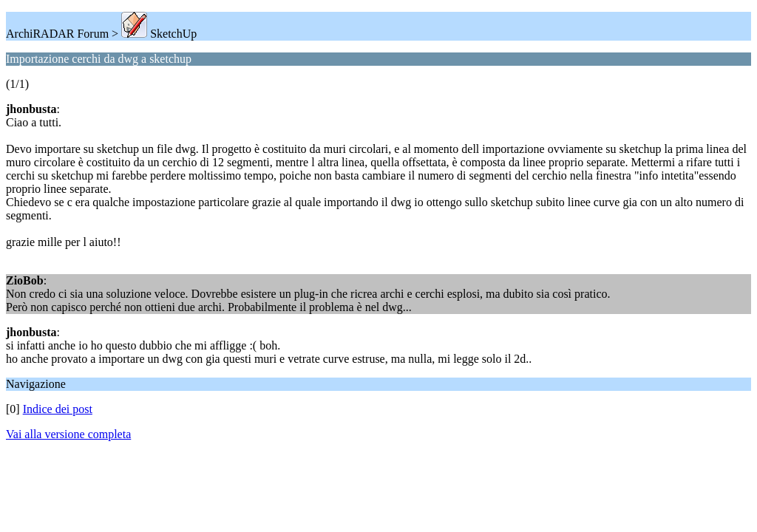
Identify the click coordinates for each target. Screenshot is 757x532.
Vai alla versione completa (68, 434)
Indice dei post (58, 409)
